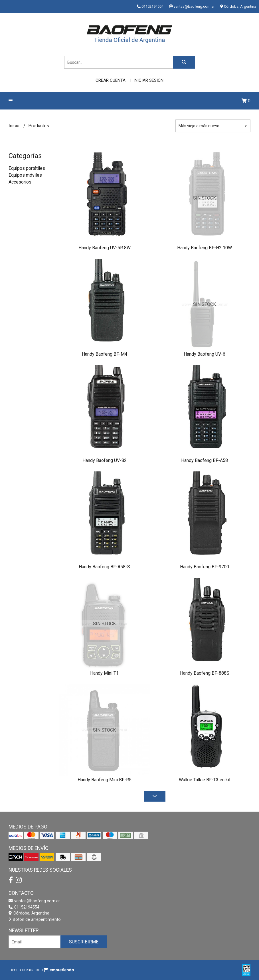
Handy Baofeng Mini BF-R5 (105, 780)
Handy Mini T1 (104, 673)
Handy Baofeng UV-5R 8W (105, 248)
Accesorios (20, 182)
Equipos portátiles (27, 168)
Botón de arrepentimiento (35, 920)
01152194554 (24, 907)
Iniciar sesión (148, 80)
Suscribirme (84, 942)
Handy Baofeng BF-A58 (205, 460)
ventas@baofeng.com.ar (34, 901)
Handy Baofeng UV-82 (105, 460)
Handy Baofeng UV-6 (205, 354)
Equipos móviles (25, 175)
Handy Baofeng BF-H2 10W (205, 248)
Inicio (15, 126)
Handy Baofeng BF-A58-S (104, 567)
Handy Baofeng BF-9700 (205, 567)
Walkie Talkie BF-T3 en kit (205, 780)
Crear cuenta (111, 80)
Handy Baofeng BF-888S (205, 673)
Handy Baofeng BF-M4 (105, 354)
